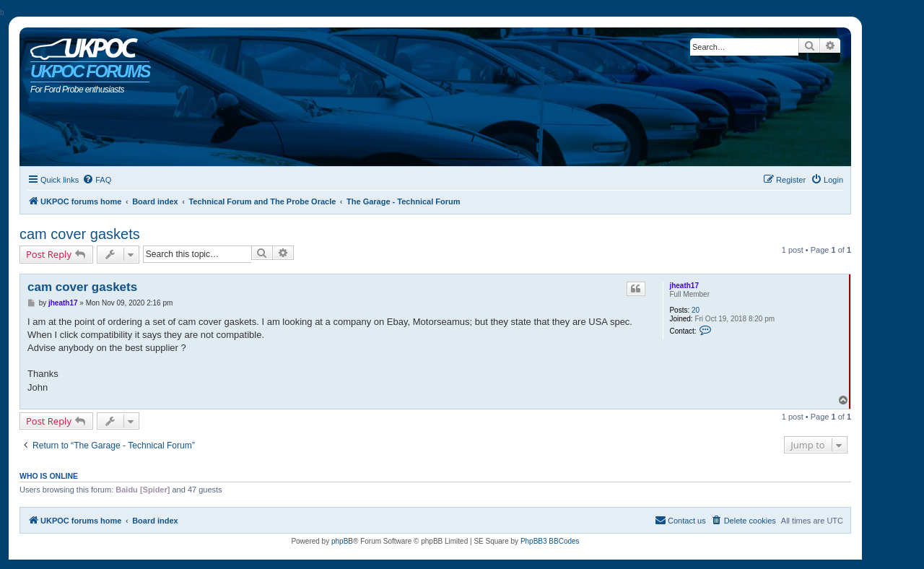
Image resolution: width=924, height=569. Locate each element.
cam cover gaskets (80, 234)
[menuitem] (97, 180)
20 (696, 310)
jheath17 (684, 286)
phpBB (342, 541)
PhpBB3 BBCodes (550, 541)
